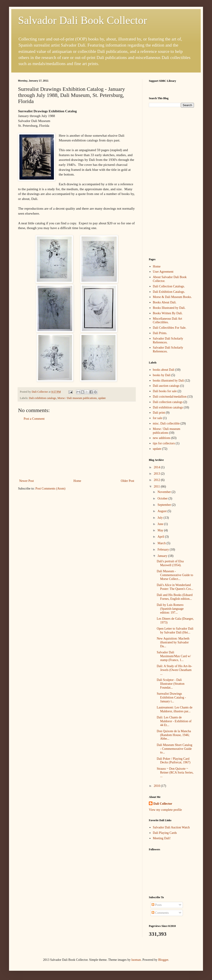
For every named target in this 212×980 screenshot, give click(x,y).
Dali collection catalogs (168, 402)
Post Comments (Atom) (50, 489)
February (164, 550)
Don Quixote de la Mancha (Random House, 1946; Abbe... (174, 735)
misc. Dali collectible (166, 423)
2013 (157, 474)
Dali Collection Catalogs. (169, 286)
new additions (162, 438)
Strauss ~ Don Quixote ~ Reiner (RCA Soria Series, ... (175, 773)
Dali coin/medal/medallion (170, 397)
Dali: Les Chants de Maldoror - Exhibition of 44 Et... (174, 721)
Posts (157, 905)
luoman (136, 960)
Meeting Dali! (162, 838)
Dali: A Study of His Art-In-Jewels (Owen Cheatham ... (174, 670)
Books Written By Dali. (168, 313)
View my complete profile (165, 810)
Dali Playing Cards (165, 833)
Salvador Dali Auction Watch (171, 827)
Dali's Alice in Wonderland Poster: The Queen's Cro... (175, 587)
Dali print (159, 413)
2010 (157, 786)
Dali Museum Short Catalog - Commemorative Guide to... (175, 749)
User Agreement (163, 272)
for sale (158, 418)
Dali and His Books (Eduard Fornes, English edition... (175, 597)
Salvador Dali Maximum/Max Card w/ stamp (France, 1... (174, 656)
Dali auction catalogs (166, 386)
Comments (160, 913)
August (162, 511)
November (165, 492)
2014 (157, 467)
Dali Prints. (160, 333)
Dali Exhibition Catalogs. (169, 292)
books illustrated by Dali (168, 381)
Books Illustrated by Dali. (169, 308)
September (165, 505)
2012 (157, 480)
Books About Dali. (165, 302)
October (163, 498)
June (161, 524)
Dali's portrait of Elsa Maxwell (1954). (170, 563)
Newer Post (26, 481)
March (162, 543)
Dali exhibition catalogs (42, 398)
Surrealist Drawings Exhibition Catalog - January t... (171, 697)
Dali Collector (163, 804)
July (160, 518)
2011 (157, 486)
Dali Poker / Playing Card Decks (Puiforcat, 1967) (174, 761)
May (161, 530)
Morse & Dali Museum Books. (172, 297)
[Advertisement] (77, 450)
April (161, 537)
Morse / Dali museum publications (77, 398)
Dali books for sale (165, 391)
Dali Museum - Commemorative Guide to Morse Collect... (175, 575)
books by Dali (162, 375)
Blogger (163, 960)
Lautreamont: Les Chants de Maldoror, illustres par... (175, 709)
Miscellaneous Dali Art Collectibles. (168, 321)
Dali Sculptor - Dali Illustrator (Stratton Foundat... (171, 684)
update (102, 398)
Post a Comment (34, 419)
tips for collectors (164, 443)
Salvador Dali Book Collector (83, 20)
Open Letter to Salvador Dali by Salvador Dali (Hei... (175, 631)
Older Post (128, 481)
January (163, 556)
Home (77, 481)
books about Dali (164, 370)
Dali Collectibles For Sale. (170, 328)
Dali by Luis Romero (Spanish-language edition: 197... (170, 609)
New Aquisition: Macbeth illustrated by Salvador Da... (173, 642)
